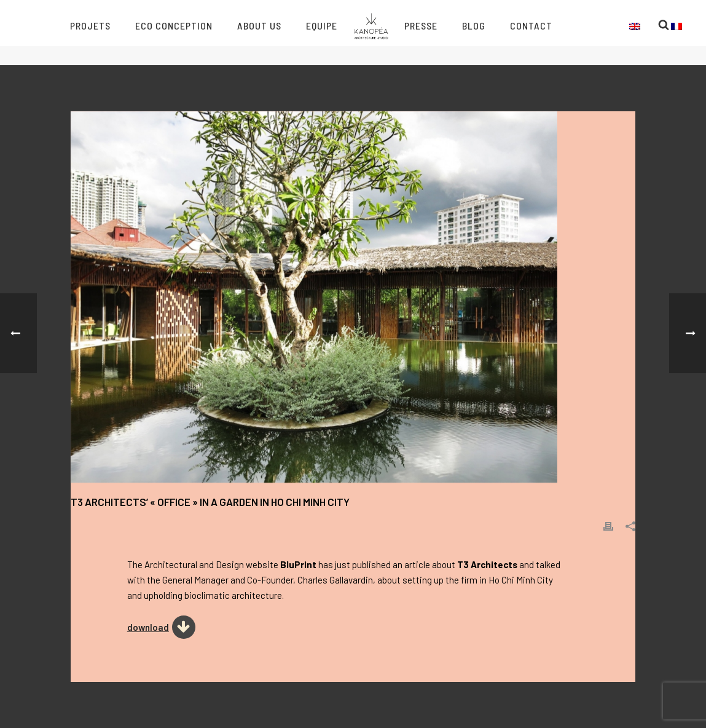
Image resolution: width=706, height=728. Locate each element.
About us (259, 26)
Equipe (322, 26)
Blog (474, 26)
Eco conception (174, 26)
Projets (90, 26)
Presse (421, 26)
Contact (531, 26)
